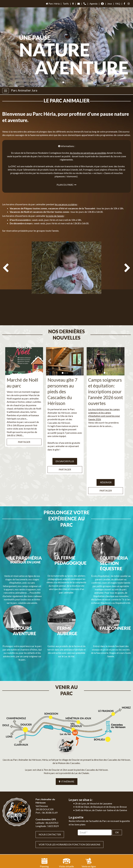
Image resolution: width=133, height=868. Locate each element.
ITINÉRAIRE (67, 757)
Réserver (106, 476)
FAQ (118, 4)
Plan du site (57, 862)
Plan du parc (66, 185)
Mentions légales (74, 862)
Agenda (93, 4)
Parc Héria (53, 4)
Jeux (110, 4)
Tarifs (66, 4)
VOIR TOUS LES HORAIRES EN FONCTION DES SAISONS (69, 820)
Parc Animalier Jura (24, 90)
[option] (66, 282)
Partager (24, 436)
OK (117, 807)
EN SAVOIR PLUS (65, 455)
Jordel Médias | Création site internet (73, 857)
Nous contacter (50, 809)
